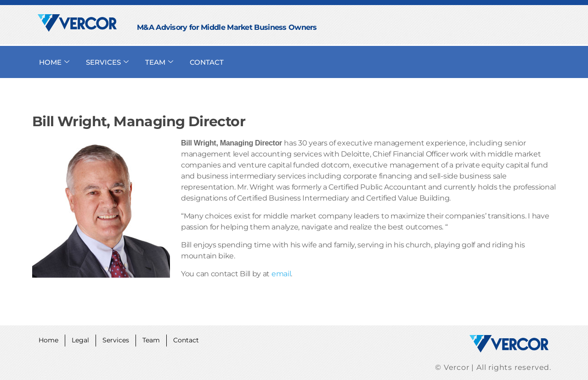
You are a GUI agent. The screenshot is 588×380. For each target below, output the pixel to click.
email (281, 274)
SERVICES (107, 62)
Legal (84, 339)
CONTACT (207, 62)
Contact (196, 339)
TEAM (159, 62)
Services (121, 339)
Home (50, 339)
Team (159, 339)
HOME (54, 62)
